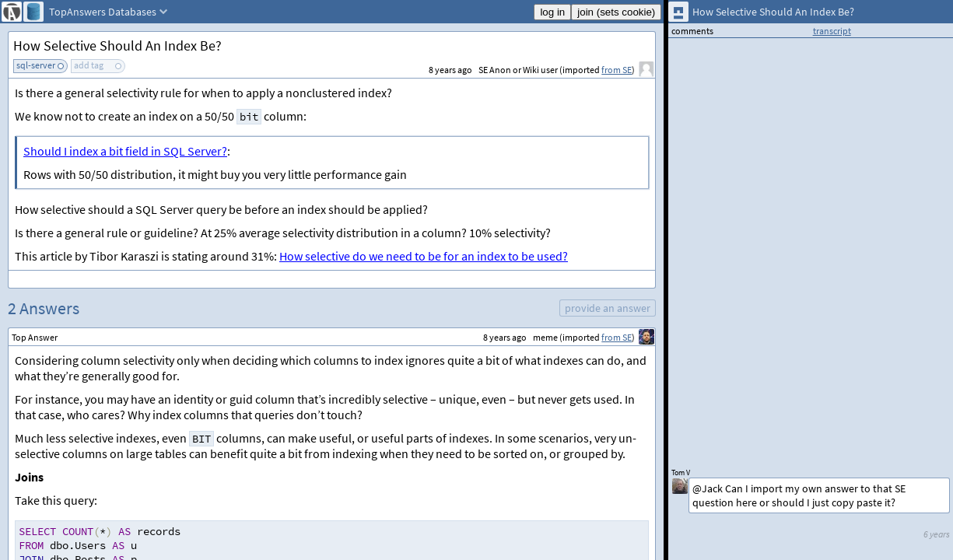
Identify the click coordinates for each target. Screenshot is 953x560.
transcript (832, 31)
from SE (617, 70)
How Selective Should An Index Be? (117, 45)
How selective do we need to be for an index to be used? (424, 256)
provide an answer (608, 308)
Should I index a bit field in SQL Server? (125, 151)
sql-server (36, 65)
